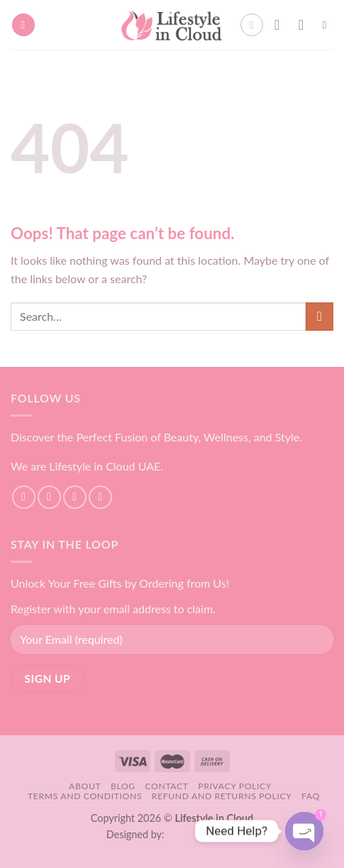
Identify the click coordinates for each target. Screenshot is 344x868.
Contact (166, 786)
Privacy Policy (235, 786)
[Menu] (23, 25)
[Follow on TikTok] (75, 497)
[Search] (328, 25)
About (85, 786)
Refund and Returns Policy (222, 796)
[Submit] (320, 316)
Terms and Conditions (85, 796)
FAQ (311, 796)
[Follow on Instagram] (49, 497)
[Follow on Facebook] (24, 497)
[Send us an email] (100, 497)
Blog (123, 786)
